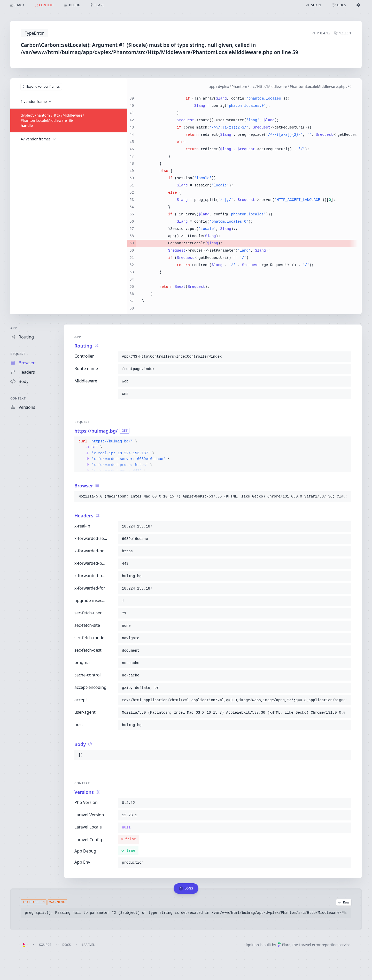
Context (18, 398)
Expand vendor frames (41, 86)
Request (18, 354)
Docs (66, 945)
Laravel (88, 945)
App (14, 328)
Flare (284, 945)
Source (45, 945)
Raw (344, 902)
